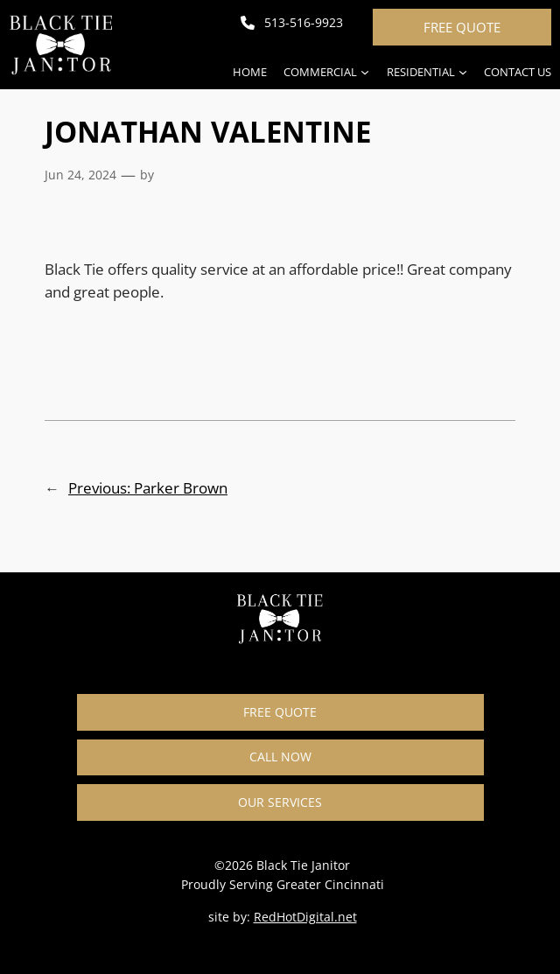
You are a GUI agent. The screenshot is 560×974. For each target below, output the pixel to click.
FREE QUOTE (462, 27)
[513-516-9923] (292, 23)
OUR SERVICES (280, 802)
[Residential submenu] (463, 72)
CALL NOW (280, 757)
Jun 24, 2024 (80, 175)
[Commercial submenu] (365, 72)
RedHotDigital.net (305, 917)
